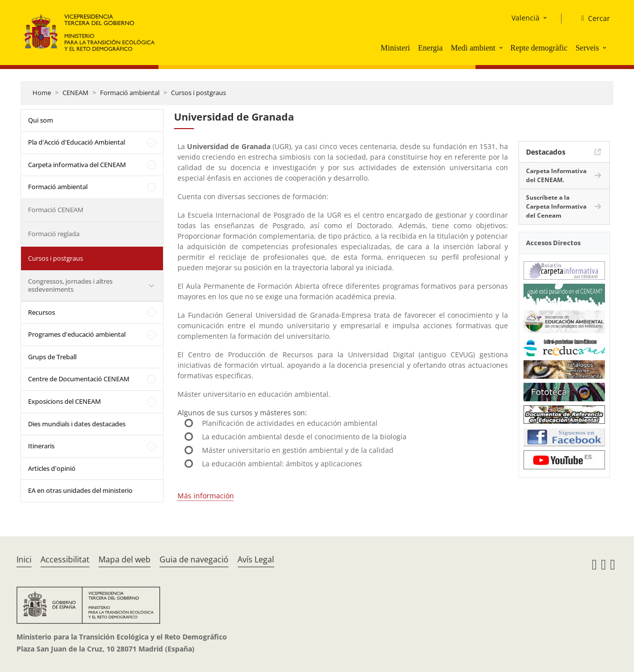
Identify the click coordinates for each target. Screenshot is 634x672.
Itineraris (41, 446)
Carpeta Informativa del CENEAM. (556, 175)
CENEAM (75, 93)
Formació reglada (54, 234)
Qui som (40, 120)
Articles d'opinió (52, 468)
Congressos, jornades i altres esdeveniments (70, 285)
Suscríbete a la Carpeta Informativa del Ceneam (556, 206)
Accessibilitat (65, 559)
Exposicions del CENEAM (64, 401)
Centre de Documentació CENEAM (79, 379)
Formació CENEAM (56, 210)
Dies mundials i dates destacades (77, 424)
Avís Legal (256, 559)
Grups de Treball (52, 357)
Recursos (41, 312)
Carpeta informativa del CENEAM (77, 165)
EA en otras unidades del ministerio (80, 490)
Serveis (587, 48)
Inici (24, 559)
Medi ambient (473, 48)
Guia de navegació (194, 559)
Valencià (525, 18)
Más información (206, 496)
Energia (430, 48)
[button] (502, 48)
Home (42, 93)
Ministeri (395, 48)
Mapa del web (124, 559)
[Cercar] (592, 19)
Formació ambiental (130, 93)
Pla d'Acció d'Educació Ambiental (76, 142)
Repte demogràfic (539, 48)
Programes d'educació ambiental (77, 334)
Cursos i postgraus (198, 93)
